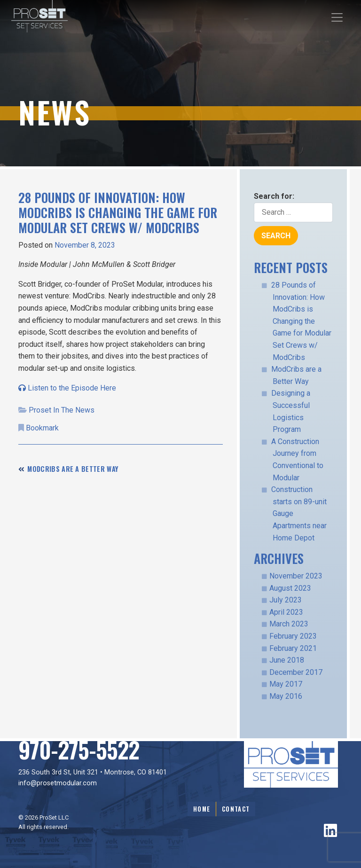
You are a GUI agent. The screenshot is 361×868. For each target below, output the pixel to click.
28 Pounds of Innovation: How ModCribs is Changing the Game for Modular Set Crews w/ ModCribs (301, 321)
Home (202, 809)
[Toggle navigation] (337, 17)
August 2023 (290, 588)
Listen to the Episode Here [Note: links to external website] (67, 388)
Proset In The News (62, 410)
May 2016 (286, 696)
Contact (236, 809)
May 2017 (286, 684)
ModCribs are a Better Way (73, 469)
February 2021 (293, 648)
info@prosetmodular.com (58, 783)
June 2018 (287, 660)
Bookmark (42, 428)
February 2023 (293, 636)
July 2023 (286, 600)
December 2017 (296, 672)
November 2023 (296, 576)
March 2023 (289, 624)
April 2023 (286, 612)
